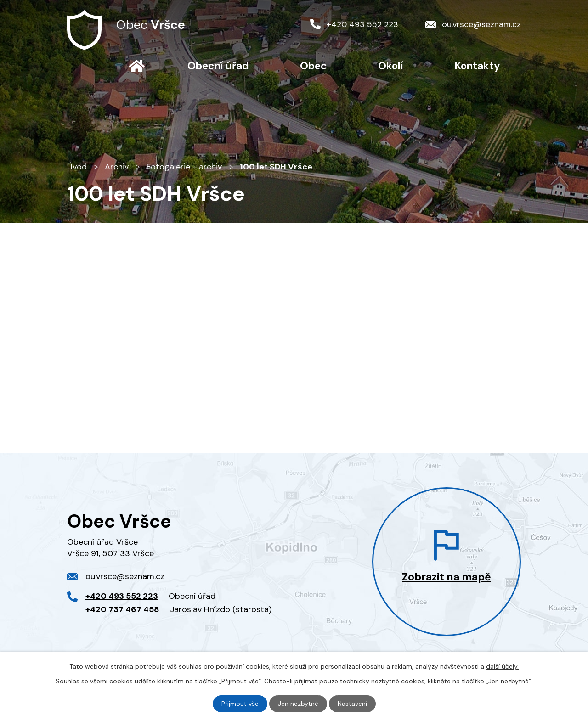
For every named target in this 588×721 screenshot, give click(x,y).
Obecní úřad (218, 66)
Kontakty (477, 66)
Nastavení (352, 704)
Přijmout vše (240, 704)
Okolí (391, 66)
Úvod (136, 66)
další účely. (502, 666)
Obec (314, 66)
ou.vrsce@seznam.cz (125, 576)
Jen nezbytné (298, 704)
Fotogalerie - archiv (184, 167)
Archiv (117, 167)
